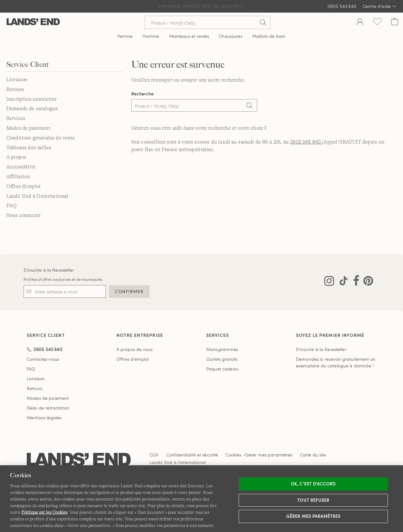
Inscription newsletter (32, 99)
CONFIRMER (129, 291)
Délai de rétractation (48, 408)
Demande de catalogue (32, 109)
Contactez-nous (43, 359)
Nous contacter (23, 215)
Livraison (17, 80)
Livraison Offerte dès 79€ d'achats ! (201, 6)
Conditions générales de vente (41, 138)
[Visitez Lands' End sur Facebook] (354, 282)
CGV (154, 455)
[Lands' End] (33, 22)
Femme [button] (125, 36)
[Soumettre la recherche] (263, 22)
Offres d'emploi (23, 186)
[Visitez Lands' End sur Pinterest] (366, 282)
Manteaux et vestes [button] (189, 36)
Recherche (143, 94)
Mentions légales (44, 418)
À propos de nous (135, 349)
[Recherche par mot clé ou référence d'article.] (207, 22)
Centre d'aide (380, 6)
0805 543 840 (342, 6)
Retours (15, 89)
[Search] (249, 106)
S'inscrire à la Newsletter (49, 270)
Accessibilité (21, 167)
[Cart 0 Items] (395, 22)
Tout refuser (313, 500)
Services (16, 118)
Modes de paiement (28, 128)
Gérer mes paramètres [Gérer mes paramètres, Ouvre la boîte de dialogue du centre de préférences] (313, 516)
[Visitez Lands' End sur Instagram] (329, 282)
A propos (16, 157)
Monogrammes (222, 349)
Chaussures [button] (230, 36)
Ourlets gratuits (222, 359)
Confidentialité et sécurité (192, 455)
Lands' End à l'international (37, 196)
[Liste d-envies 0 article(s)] (377, 22)
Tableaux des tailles (29, 148)
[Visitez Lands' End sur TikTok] (342, 282)
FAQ (11, 206)
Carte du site (313, 455)
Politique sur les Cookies (44, 512)
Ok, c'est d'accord (313, 484)
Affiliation (18, 177)
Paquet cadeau (222, 369)
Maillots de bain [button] (269, 36)
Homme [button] (151, 36)
